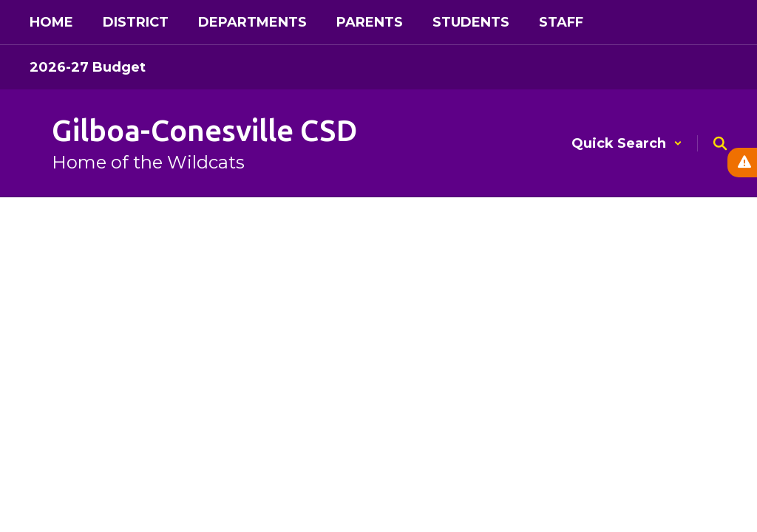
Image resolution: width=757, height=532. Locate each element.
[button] (627, 143)
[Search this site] (720, 143)
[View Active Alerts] (742, 163)
